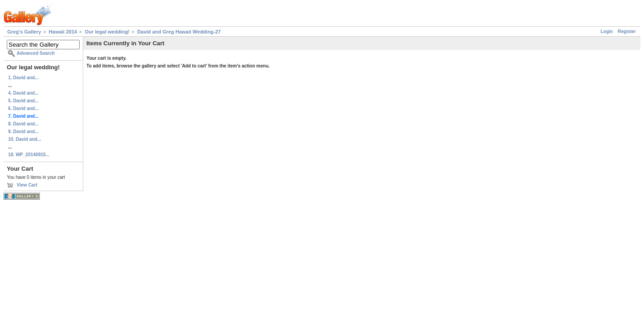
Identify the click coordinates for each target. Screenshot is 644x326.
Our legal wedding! (107, 32)
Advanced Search (36, 53)
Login (607, 31)
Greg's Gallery (24, 32)
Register (627, 31)
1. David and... (23, 78)
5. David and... (23, 101)
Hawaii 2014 (63, 32)
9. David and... (23, 132)
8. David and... (23, 124)
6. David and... (23, 108)
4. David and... (23, 93)
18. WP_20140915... (29, 155)
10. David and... (25, 139)
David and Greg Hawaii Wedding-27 (179, 32)
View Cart (27, 185)
